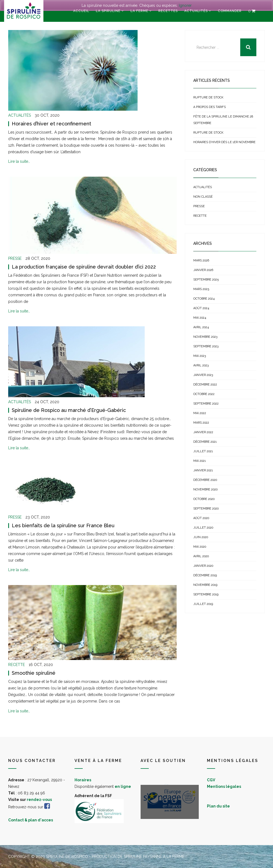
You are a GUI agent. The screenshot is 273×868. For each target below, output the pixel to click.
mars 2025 (201, 289)
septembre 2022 (206, 404)
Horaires (83, 780)
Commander (230, 11)
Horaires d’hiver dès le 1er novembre (224, 142)
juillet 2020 (203, 528)
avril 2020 (201, 556)
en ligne (123, 786)
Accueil (81, 11)
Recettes (168, 11)
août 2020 (201, 518)
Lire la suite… (19, 161)
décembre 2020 (205, 480)
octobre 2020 (204, 499)
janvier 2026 (203, 270)
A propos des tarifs (210, 107)
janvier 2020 (203, 566)
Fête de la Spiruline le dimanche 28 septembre (223, 120)
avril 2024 (201, 327)
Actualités (196, 11)
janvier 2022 (203, 432)
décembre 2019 (205, 575)
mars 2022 (201, 423)
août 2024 (201, 308)
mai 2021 (200, 461)
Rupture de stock (208, 97)
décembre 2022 (205, 385)
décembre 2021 (205, 442)
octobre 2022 (204, 394)
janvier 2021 (203, 470)
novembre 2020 (205, 489)
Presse (15, 258)
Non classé (203, 197)
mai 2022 (200, 413)
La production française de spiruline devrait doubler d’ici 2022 (84, 267)
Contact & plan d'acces (31, 820)
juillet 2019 (203, 604)
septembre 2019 (206, 594)
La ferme (139, 11)
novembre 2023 (205, 337)
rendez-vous (39, 800)
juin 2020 (201, 537)
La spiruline (108, 11)
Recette (17, 665)
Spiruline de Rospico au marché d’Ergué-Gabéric (69, 410)
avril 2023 (201, 365)
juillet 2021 (203, 451)
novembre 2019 (205, 585)
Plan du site (218, 806)
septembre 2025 (206, 280)
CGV (211, 780)
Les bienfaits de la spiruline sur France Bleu (63, 525)
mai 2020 (200, 547)
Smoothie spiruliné (34, 673)
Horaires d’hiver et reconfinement (51, 124)
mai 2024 (200, 318)
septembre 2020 (206, 509)
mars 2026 (201, 260)
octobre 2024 (204, 299)
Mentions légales (224, 786)
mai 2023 (200, 356)
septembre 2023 (206, 346)
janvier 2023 (203, 375)
